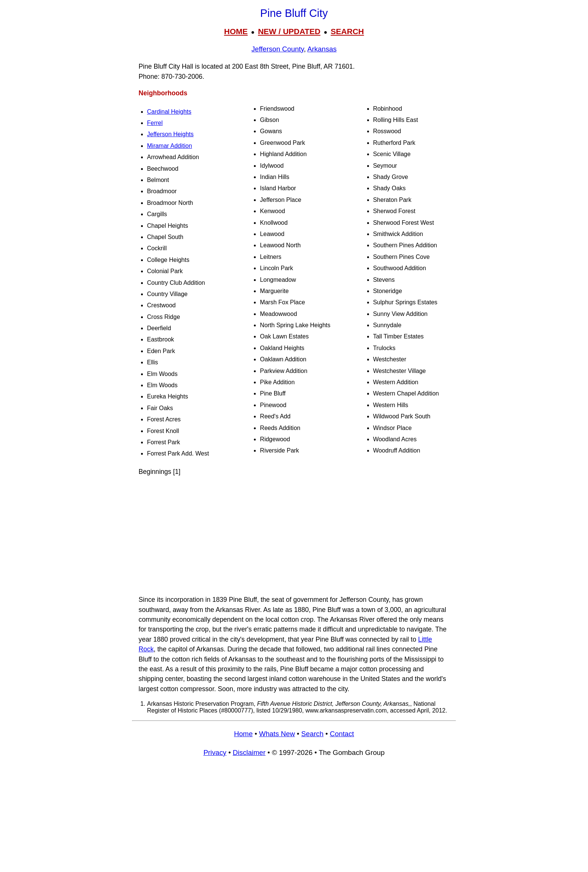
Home (243, 734)
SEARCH (347, 31)
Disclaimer (249, 752)
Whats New (277, 734)
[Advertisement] (294, 536)
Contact (342, 734)
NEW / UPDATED (289, 31)
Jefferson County (277, 49)
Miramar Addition (169, 146)
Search (312, 734)
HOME (236, 31)
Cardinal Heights (169, 112)
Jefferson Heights (170, 134)
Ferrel (155, 123)
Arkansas (322, 49)
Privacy (215, 752)
